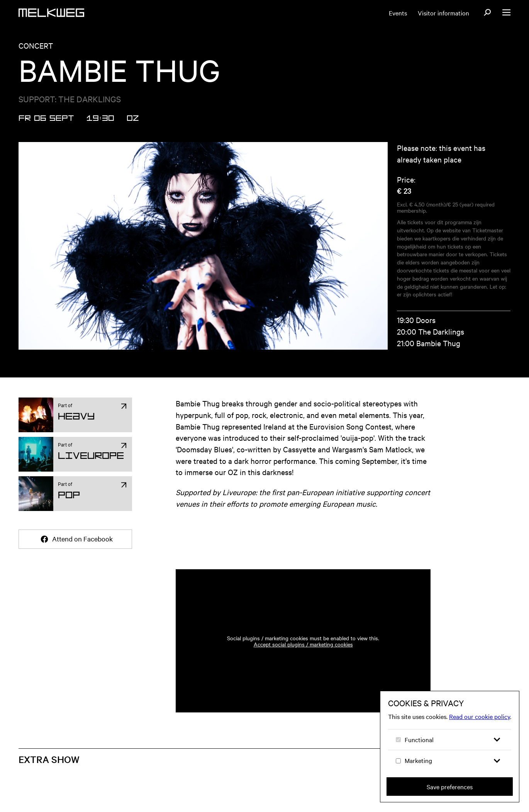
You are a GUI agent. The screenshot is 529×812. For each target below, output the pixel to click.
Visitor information (443, 13)
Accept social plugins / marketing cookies (303, 644)
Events (398, 13)
